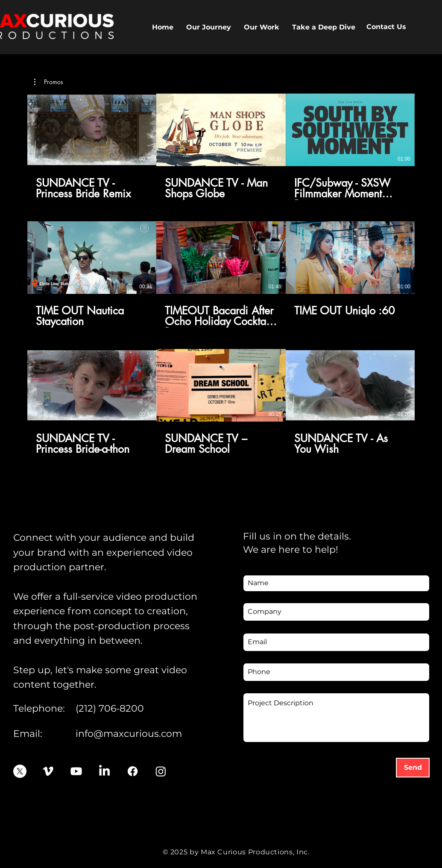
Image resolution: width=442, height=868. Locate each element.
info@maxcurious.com (129, 734)
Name (253, 568)
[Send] (413, 768)
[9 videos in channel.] (221, 274)
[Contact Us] (386, 27)
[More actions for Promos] (49, 82)
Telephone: (39, 708)
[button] (262, 27)
